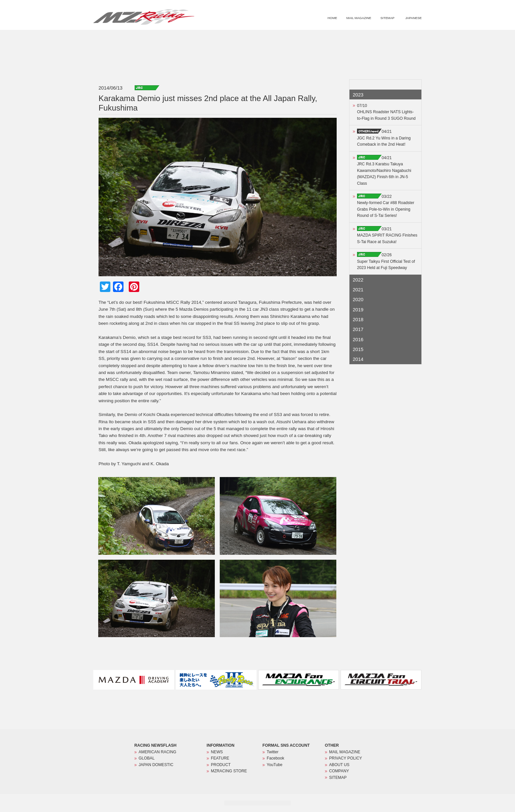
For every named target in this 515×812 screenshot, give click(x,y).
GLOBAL (147, 758)
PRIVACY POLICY (346, 758)
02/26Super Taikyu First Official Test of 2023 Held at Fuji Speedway (386, 261)
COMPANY (339, 771)
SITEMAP (387, 18)
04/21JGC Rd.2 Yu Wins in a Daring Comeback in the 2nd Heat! (384, 138)
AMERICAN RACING (157, 752)
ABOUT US (339, 765)
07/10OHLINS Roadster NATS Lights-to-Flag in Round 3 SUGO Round (386, 112)
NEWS (304, 38)
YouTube (275, 765)
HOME (332, 18)
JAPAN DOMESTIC (156, 765)
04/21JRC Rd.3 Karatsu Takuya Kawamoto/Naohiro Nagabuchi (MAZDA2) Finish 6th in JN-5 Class (384, 171)
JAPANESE (414, 18)
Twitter (273, 752)
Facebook (275, 758)
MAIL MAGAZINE (359, 18)
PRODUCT (357, 38)
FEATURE (329, 38)
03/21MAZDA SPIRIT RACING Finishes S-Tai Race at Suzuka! (387, 235)
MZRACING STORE (393, 38)
